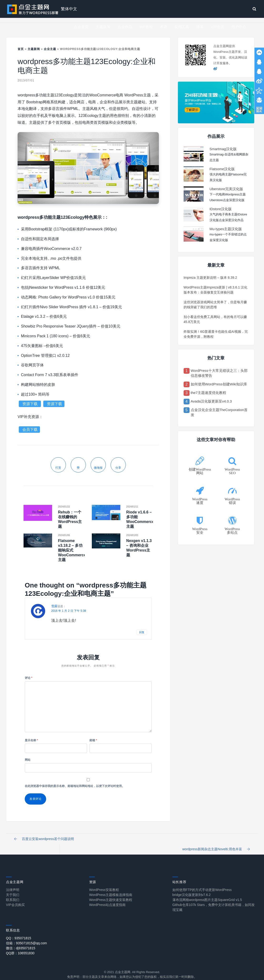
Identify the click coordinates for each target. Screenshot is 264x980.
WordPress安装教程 (104, 883)
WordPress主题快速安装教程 (111, 893)
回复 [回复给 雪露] (142, 632)
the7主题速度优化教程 (208, 393)
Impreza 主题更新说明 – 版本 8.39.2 (210, 278)
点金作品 (125, 27)
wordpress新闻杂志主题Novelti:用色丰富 (215, 841)
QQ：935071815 (19, 932)
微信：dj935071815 (21, 942)
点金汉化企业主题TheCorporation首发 (219, 412)
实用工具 (182, 27)
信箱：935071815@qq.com (26, 937)
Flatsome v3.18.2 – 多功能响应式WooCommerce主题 (72, 550)
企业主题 (50, 49)
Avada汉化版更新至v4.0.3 (211, 401)
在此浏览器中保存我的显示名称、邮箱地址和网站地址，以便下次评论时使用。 (75, 786)
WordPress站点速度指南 (107, 898)
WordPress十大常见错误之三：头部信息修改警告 (219, 373)
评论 (29, 678)
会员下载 (30, 430)
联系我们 (13, 893)
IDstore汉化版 (221, 209)
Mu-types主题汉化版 (226, 229)
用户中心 (239, 27)
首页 (21, 49)
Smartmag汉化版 (223, 149)
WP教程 (146, 27)
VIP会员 (218, 27)
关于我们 (13, 888)
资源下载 (30, 404)
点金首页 (81, 27)
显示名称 (31, 740)
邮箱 (93, 740)
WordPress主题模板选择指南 (111, 888)
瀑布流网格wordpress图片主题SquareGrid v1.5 (207, 893)
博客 (200, 27)
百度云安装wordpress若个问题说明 (45, 841)
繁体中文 (69, 9)
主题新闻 (103, 27)
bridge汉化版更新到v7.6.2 (192, 888)
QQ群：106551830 (20, 947)
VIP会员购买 (15, 898)
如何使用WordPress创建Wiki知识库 (219, 384)
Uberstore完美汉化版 (226, 189)
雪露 (54, 606)
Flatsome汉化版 (222, 169)
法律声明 (13, 883)
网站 (28, 760)
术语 (164, 27)
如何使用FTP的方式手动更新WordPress (202, 883)
